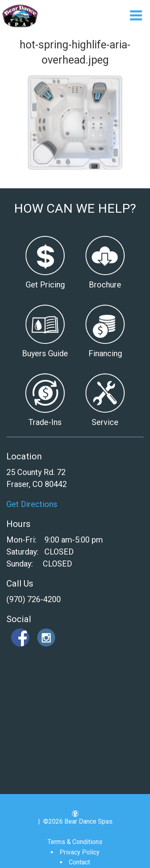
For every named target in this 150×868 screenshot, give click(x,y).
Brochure (105, 285)
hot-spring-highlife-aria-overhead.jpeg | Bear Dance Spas (20, 16)
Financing (105, 353)
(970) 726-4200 (34, 599)
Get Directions (32, 504)
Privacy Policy (80, 852)
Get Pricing (45, 285)
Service (105, 422)
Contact (79, 862)
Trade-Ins (45, 422)
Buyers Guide (45, 353)
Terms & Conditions (75, 842)
